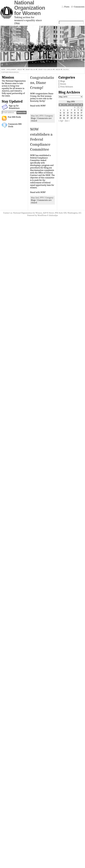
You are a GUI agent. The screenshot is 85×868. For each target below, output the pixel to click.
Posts (67, 7)
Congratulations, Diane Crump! (42, 83)
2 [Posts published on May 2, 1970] (78, 108)
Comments (79, 7)
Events (63, 84)
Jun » (67, 121)
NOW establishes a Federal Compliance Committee (41, 139)
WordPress (42, 215)
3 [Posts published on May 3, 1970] (81, 108)
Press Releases (67, 87)
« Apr (61, 121)
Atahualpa (53, 215)
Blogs (33, 118)
